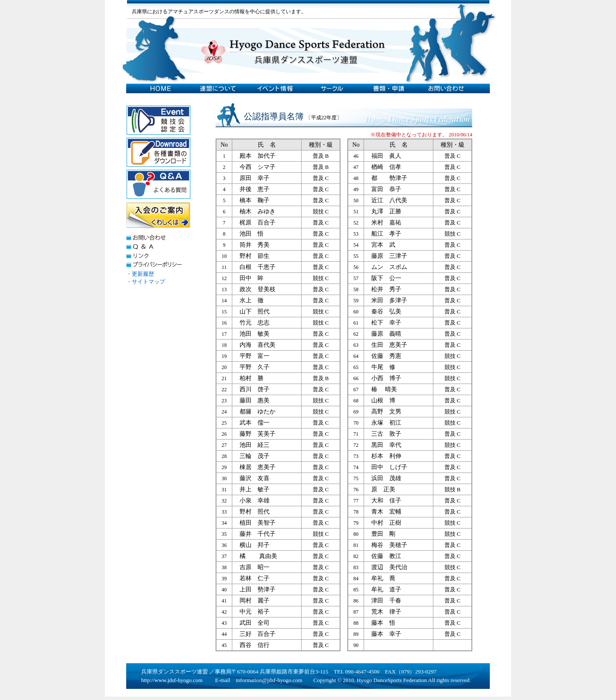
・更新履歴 (140, 274)
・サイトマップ (146, 282)
